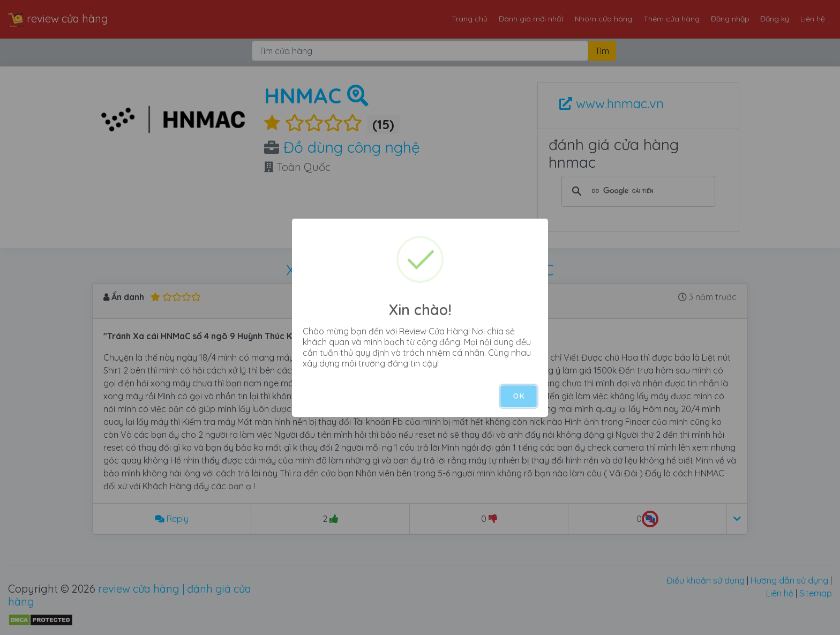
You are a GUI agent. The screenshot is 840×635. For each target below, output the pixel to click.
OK (519, 396)
